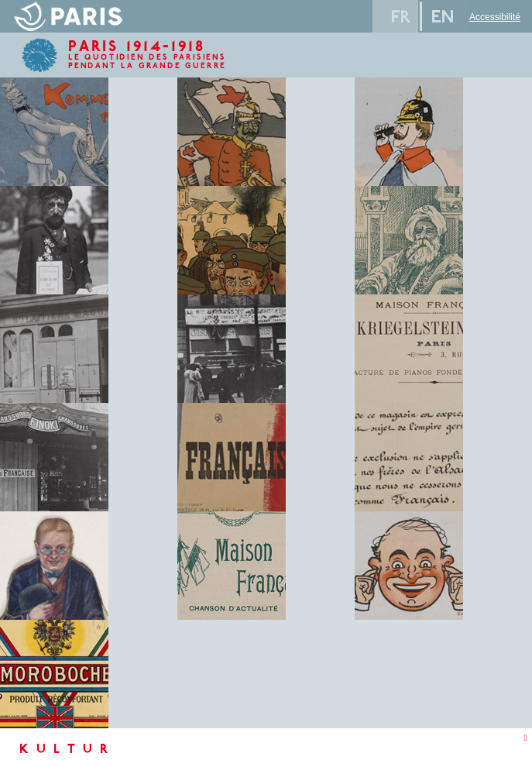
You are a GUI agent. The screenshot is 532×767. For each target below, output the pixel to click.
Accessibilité (495, 17)
